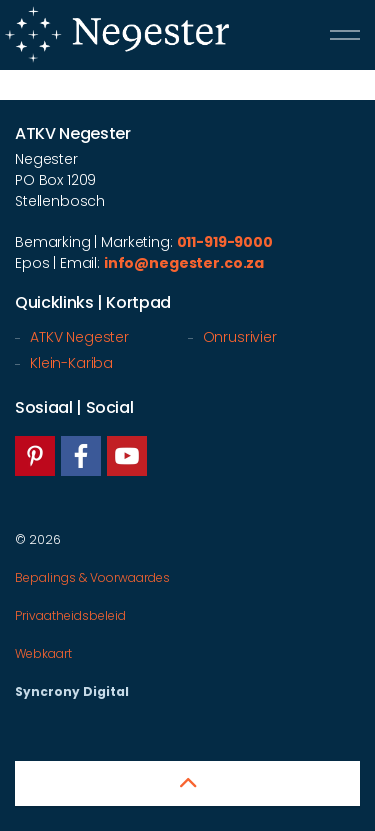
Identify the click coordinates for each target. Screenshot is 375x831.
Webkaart (43, 653)
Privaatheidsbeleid (70, 615)
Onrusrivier (240, 337)
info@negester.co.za (184, 263)
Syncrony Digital (72, 691)
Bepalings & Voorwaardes (92, 577)
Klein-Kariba (71, 363)
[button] (187, 783)
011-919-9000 (225, 242)
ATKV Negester (79, 337)
